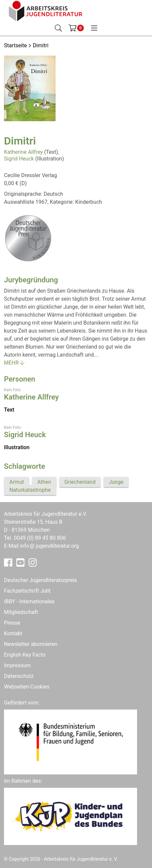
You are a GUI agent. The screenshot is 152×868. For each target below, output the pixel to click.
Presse (12, 623)
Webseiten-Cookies (27, 687)
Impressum (17, 665)
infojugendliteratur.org (49, 546)
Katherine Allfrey (23, 152)
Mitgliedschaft (21, 612)
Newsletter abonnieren (31, 644)
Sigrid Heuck (19, 159)
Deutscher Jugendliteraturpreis (40, 580)
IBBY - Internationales (29, 601)
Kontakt (13, 633)
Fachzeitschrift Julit (27, 591)
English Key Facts (25, 655)
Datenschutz (19, 676)
